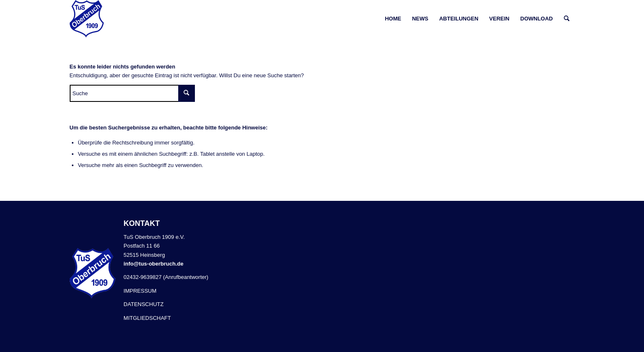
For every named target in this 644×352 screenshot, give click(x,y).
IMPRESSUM (140, 291)
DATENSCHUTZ (144, 304)
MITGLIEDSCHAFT (147, 318)
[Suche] (567, 19)
